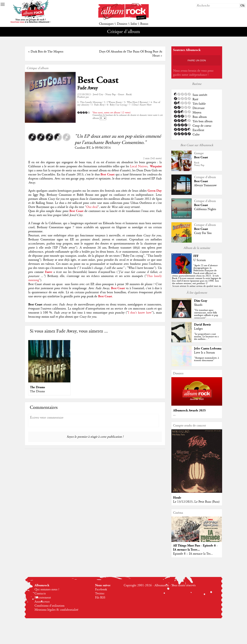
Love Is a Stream (204, 353)
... (174, 415)
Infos (134, 24)
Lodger (198, 329)
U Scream (200, 260)
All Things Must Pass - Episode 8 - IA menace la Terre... (195, 548)
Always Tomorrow (205, 185)
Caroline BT (83, 148)
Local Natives (138, 166)
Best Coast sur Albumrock (197, 145)
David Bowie (203, 325)
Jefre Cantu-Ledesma (208, 348)
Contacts (40, 594)
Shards (198, 305)
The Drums (37, 387)
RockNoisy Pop (199, 164)
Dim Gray (201, 301)
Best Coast (98, 80)
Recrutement (43, 598)
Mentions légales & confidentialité (56, 610)
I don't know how (140, 313)
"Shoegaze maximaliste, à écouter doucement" (206, 359)
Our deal (92, 207)
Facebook (101, 589)
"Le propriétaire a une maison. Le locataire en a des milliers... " (206, 337)
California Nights (205, 209)
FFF (196, 256)
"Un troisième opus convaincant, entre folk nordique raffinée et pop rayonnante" (206, 314)
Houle (177, 498)
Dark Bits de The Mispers (47, 52)
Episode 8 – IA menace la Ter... (193, 554)
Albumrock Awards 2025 (189, 410)
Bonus (144, 24)
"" (197, 278)
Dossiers (122, 24)
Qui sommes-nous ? (47, 589)
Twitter (100, 594)
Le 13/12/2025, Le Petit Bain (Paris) (196, 502)
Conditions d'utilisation (49, 606)
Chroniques (106, 24)
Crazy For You (203, 233)
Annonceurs (42, 602)
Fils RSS (100, 598)
